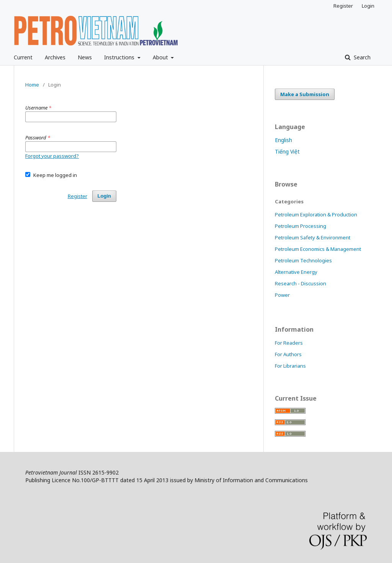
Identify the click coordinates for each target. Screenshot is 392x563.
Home (32, 85)
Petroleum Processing (301, 226)
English (283, 140)
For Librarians (290, 366)
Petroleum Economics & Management (318, 249)
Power (282, 295)
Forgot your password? (52, 156)
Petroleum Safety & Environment (313, 237)
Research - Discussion (301, 283)
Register (343, 6)
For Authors (288, 354)
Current (23, 57)
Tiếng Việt (287, 151)
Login (368, 6)
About (161, 57)
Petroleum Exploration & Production (316, 214)
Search (361, 57)
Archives (55, 57)
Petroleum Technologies (303, 260)
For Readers (289, 343)
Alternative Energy (296, 272)
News (85, 57)
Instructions (120, 57)
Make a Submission (305, 94)
